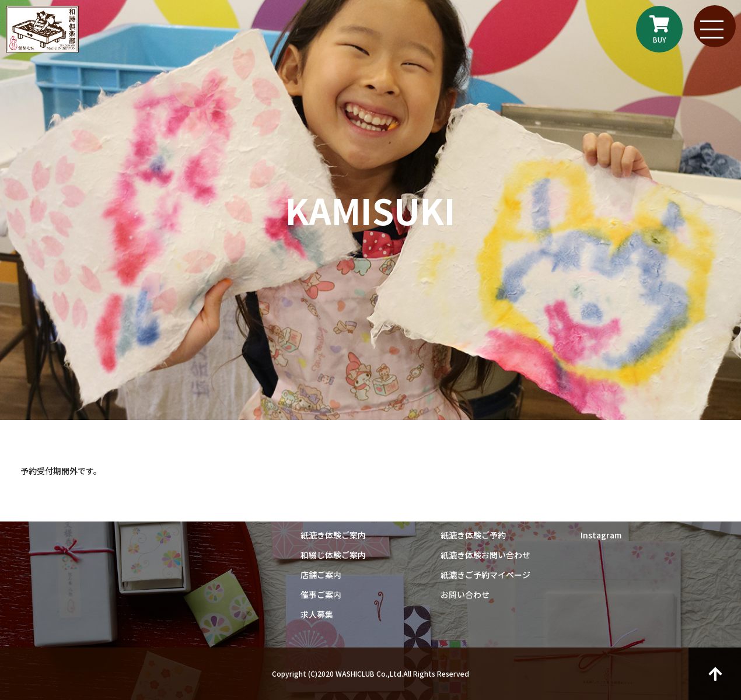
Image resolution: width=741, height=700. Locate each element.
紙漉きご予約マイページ (485, 575)
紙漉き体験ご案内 (333, 535)
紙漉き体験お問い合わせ (485, 555)
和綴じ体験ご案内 (333, 555)
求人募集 (317, 614)
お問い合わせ (465, 594)
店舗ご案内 (321, 575)
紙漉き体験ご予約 (473, 535)
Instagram (601, 535)
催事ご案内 (321, 594)
